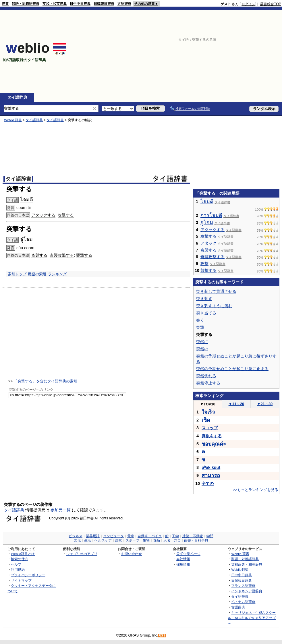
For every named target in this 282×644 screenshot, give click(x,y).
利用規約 (18, 569)
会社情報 (183, 559)
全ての (208, 484)
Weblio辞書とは (23, 554)
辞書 (5, 4)
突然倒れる (206, 376)
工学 (175, 536)
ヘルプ (16, 564)
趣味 (119, 540)
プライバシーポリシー (28, 575)
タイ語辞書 (55, 120)
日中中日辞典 (80, 4)
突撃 (200, 327)
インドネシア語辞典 (247, 591)
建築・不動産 (193, 536)
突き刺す (204, 299)
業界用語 (93, 536)
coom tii (24, 208)
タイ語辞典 (17, 97)
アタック (208, 243)
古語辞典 (124, 4)
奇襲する (39, 255)
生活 (88, 540)
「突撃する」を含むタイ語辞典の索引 (46, 381)
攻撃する (66, 215)
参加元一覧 (61, 510)
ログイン (248, 4)
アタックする (43, 215)
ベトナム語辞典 (243, 602)
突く (200, 320)
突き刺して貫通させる (216, 291)
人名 (167, 540)
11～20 (236, 404)
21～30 (265, 404)
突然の (202, 349)
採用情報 (183, 564)
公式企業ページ (188, 554)
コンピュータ (113, 536)
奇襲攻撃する (62, 255)
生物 (146, 540)
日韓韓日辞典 (104, 4)
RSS (162, 636)
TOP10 (208, 404)
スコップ (210, 428)
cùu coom (25, 248)
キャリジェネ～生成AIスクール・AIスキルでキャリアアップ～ (252, 618)
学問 (210, 536)
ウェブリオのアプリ (82, 554)
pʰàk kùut (211, 467)
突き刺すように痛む (214, 306)
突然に (202, 342)
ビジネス (76, 536)
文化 (77, 540)
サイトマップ (21, 580)
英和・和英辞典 (55, 4)
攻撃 (204, 264)
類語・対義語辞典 (26, 4)
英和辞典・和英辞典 (247, 564)
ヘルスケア (103, 540)
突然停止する (208, 383)
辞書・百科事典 (196, 540)
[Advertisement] (213, 51)
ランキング (57, 274)
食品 (157, 540)
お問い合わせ (132, 554)
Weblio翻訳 (240, 569)
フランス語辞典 (243, 586)
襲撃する (84, 255)
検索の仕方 (20, 559)
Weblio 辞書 (13, 120)
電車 (131, 536)
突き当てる (206, 313)
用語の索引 (37, 274)
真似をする (212, 436)
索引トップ (17, 274)
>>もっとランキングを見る (256, 490)
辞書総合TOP (271, 4)
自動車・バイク (150, 536)
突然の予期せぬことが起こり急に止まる (232, 369)
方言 (177, 540)
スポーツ (132, 540)
